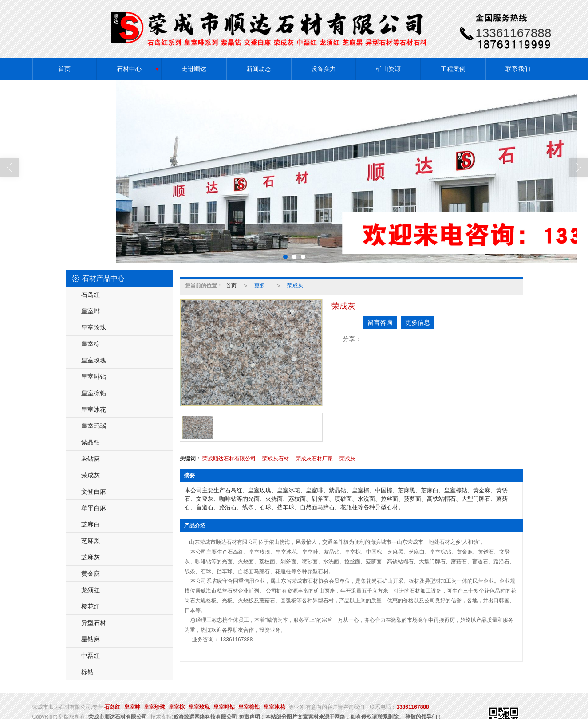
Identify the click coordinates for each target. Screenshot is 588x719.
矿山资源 (388, 68)
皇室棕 (91, 343)
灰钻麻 (91, 458)
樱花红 (91, 606)
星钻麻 (91, 639)
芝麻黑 (91, 540)
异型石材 (94, 622)
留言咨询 (380, 322)
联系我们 (518, 68)
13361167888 (412, 707)
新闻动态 (259, 68)
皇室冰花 (94, 409)
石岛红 (91, 294)
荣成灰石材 (276, 458)
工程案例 (453, 68)
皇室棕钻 (94, 393)
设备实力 (324, 68)
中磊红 (91, 655)
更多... (262, 285)
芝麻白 (91, 524)
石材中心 (129, 68)
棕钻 (87, 672)
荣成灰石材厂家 (314, 458)
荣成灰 (91, 475)
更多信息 (418, 322)
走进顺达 (194, 68)
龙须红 (91, 589)
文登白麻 (94, 491)
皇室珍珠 (94, 327)
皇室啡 (91, 310)
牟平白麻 (94, 507)
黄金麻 (91, 573)
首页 (64, 68)
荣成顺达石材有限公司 (229, 458)
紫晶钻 (91, 442)
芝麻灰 (91, 557)
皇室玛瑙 (94, 425)
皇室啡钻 (94, 376)
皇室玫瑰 (94, 360)
